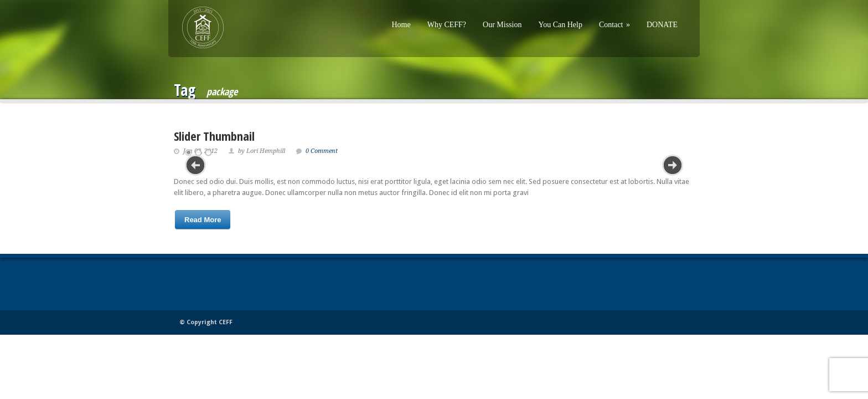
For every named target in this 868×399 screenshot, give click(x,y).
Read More (203, 220)
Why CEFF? (447, 25)
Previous (195, 165)
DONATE (662, 25)
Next (673, 165)
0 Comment (322, 151)
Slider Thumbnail (214, 136)
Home (401, 25)
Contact (614, 25)
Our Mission (502, 25)
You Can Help (560, 25)
